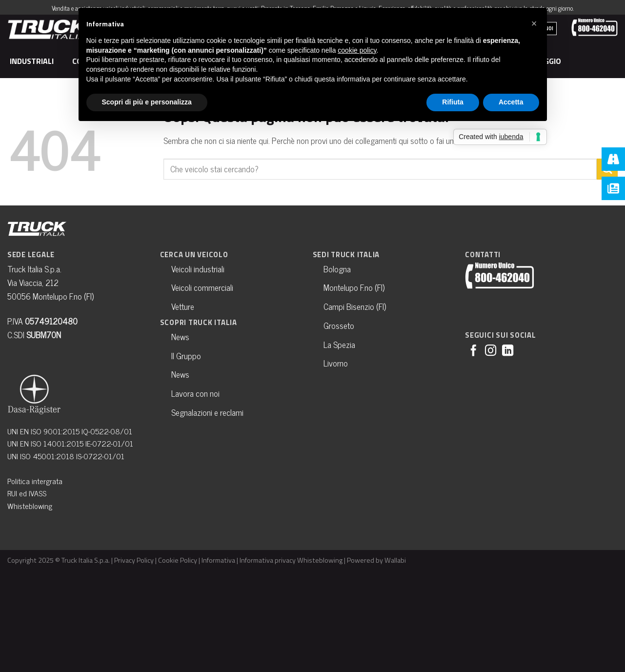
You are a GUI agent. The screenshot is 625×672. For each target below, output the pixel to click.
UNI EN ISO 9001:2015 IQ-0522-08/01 (70, 431)
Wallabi (395, 560)
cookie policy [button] (357, 50)
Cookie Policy (178, 560)
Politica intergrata (35, 481)
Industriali (33, 61)
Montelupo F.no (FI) (354, 287)
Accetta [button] (511, 102)
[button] (534, 23)
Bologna (337, 269)
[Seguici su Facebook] (474, 351)
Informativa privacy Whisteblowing (291, 560)
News (180, 336)
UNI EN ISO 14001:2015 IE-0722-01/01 (70, 443)
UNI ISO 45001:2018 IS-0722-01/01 (66, 456)
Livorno (336, 363)
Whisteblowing (30, 506)
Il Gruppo (186, 356)
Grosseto (339, 325)
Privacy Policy (134, 560)
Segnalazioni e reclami (207, 412)
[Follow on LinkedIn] (508, 351)
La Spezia (339, 344)
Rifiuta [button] (453, 102)
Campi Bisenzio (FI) (355, 306)
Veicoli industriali (198, 269)
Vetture (183, 306)
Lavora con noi (195, 393)
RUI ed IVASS (27, 493)
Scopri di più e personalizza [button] (147, 102)
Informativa (218, 560)
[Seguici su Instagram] (491, 351)
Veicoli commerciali (202, 287)
